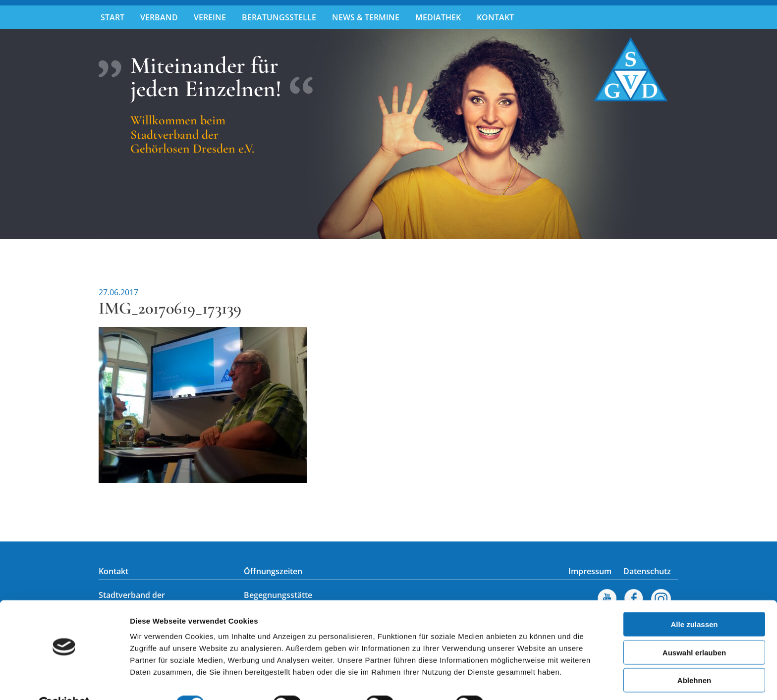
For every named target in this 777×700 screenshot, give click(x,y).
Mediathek (438, 17)
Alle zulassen (694, 601)
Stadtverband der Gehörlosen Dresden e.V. (631, 69)
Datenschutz (647, 571)
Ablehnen (694, 657)
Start (112, 17)
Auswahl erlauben (694, 629)
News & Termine (366, 17)
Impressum (590, 571)
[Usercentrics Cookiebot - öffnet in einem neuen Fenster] (64, 681)
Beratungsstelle (279, 17)
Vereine (210, 17)
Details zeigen (527, 680)
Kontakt (495, 17)
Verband (159, 17)
